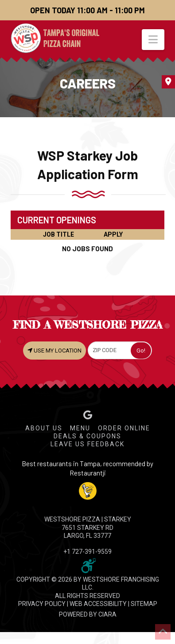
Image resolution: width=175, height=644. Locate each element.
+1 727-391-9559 (87, 552)
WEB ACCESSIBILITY (98, 604)
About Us (44, 428)
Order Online (124, 428)
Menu (80, 428)
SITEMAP (144, 604)
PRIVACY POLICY (42, 604)
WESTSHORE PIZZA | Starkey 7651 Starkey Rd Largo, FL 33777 (88, 527)
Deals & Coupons (87, 436)
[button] (153, 40)
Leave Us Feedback (87, 444)
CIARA (107, 614)
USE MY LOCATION (54, 350)
